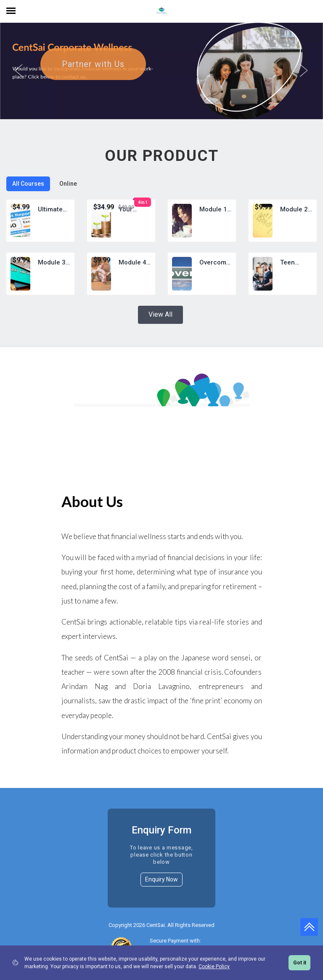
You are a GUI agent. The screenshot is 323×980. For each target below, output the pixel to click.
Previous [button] (19, 77)
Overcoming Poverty (216, 274)
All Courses (28, 195)
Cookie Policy (214, 967)
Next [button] (304, 77)
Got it (300, 963)
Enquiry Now (161, 891)
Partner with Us (93, 75)
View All (160, 326)
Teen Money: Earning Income (291, 274)
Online (68, 195)
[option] (161, 77)
